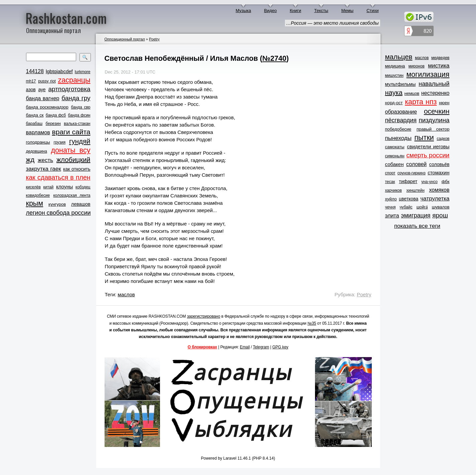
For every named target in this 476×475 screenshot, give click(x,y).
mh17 (31, 81)
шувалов (441, 207)
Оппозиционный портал (125, 39)
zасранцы (74, 80)
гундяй (80, 141)
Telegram (261, 347)
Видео (271, 11)
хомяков (439, 190)
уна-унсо (429, 182)
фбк (446, 182)
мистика (439, 66)
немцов (412, 93)
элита (392, 216)
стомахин (438, 173)
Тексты (321, 11)
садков (443, 139)
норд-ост (394, 103)
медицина (395, 66)
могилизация (428, 74)
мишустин (394, 75)
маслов (126, 294)
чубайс (406, 207)
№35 (312, 323)
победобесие (398, 129)
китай (49, 187)
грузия (59, 142)
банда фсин (79, 115)
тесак (390, 182)
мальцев (399, 57)
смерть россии (428, 155)
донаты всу (71, 150)
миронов (417, 66)
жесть (45, 160)
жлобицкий (73, 160)
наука (394, 93)
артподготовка (69, 89)
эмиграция (416, 215)
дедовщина (37, 151)
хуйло (391, 199)
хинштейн (416, 190)
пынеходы (398, 138)
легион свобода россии (58, 213)
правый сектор (433, 129)
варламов (38, 132)
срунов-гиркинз (412, 173)
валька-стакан (77, 124)
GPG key (280, 347)
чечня (390, 207)
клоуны (64, 187)
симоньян (395, 156)
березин (53, 124)
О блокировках (202, 347)
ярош (440, 215)
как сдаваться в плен (58, 177)
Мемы (348, 11)
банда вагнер (43, 98)
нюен (444, 103)
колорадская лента (72, 195)
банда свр (81, 107)
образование (401, 112)
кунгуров (57, 204)
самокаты (395, 147)
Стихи (372, 11)
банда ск (35, 115)
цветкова (409, 199)
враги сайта (71, 132)
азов (31, 90)
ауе (42, 90)
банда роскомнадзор (47, 107)
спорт (390, 173)
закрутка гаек (44, 169)
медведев (440, 58)
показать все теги (417, 226)
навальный (434, 84)
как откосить (77, 169)
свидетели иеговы (428, 146)
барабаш (34, 124)
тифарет (408, 181)
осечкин (437, 111)
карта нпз (421, 102)
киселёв (33, 187)
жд (30, 160)
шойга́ (422, 207)
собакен (394, 164)
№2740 (274, 58)
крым (35, 203)
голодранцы (38, 142)
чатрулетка (435, 199)
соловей (416, 164)
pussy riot (47, 81)
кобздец (83, 187)
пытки (424, 138)
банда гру (76, 98)
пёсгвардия (401, 120)
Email (245, 347)
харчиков (393, 190)
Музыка (244, 11)
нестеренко (435, 93)
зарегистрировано (204, 316)
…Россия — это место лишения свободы (333, 23)
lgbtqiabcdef (59, 71)
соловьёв (439, 164)
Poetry (154, 39)
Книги (296, 11)
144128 (35, 71)
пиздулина (434, 120)
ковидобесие (38, 195)
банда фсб (56, 115)
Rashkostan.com (66, 18)
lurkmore (83, 72)
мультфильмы (401, 84)
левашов (81, 204)
